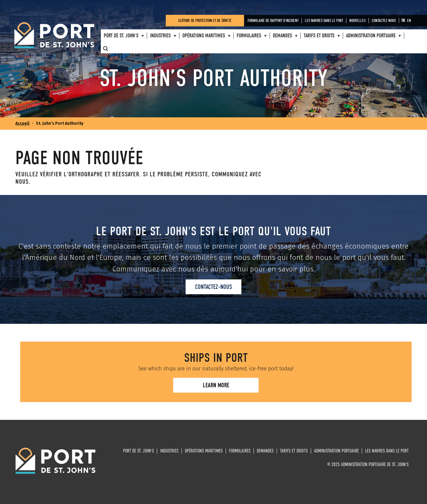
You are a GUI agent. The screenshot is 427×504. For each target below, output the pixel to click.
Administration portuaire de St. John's (54, 36)
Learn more (216, 385)
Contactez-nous (213, 287)
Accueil (22, 123)
